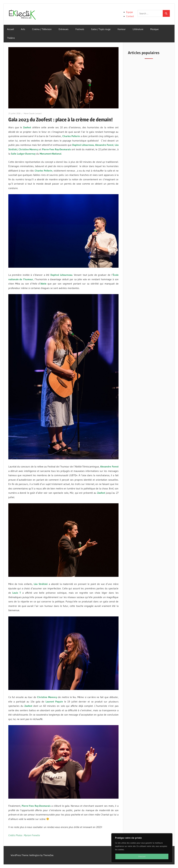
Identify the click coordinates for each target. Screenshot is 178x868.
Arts (23, 29)
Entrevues (64, 29)
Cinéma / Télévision (42, 29)
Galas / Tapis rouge (101, 29)
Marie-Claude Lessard (33, 113)
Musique (154, 29)
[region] (142, 848)
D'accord (142, 856)
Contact (130, 16)
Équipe (130, 12)
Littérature (138, 29)
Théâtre (11, 38)
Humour (122, 29)
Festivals (80, 29)
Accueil (10, 29)
